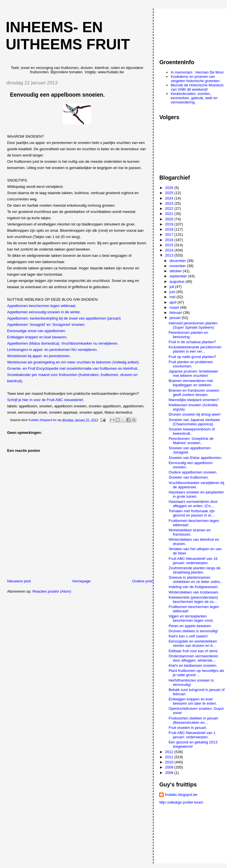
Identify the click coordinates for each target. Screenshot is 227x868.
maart (175, 307)
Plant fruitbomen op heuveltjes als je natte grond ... (196, 673)
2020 (170, 219)
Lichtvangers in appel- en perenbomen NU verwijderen (52, 350)
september (179, 276)
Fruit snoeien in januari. (188, 728)
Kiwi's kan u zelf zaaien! (188, 636)
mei (173, 297)
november (178, 266)
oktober (176, 271)
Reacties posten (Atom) (52, 591)
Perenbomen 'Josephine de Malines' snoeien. (191, 441)
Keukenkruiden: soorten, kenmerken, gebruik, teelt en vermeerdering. (194, 98)
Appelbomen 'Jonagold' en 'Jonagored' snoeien (46, 325)
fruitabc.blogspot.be (181, 795)
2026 (170, 188)
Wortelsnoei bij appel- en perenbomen (38, 356)
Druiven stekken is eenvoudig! (193, 631)
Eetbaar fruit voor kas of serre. (194, 651)
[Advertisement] (185, 31)
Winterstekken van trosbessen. (194, 592)
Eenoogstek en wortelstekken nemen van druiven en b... (193, 643)
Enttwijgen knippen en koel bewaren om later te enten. (193, 701)
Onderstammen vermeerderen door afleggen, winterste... (193, 658)
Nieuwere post (19, 581)
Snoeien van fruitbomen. (189, 477)
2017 (170, 234)
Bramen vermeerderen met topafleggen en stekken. (191, 383)
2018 (170, 229)
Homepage (81, 581)
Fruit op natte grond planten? (192, 357)
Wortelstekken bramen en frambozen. (190, 532)
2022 (170, 209)
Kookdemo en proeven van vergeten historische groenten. (196, 79)
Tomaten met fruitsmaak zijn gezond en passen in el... (192, 513)
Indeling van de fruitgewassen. (194, 587)
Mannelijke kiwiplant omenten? (194, 400)
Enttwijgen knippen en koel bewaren (37, 337)
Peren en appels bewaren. (190, 626)
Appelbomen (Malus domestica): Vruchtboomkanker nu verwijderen (62, 343)
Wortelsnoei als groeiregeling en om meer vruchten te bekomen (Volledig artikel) (73, 362)
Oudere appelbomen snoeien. (193, 472)
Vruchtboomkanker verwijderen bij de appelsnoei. (196, 485)
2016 (170, 240)
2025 (170, 193)
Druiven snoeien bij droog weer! (195, 414)
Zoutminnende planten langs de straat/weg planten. (195, 570)
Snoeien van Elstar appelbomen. (195, 458)
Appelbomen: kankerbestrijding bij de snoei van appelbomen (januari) (64, 318)
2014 (170, 250)
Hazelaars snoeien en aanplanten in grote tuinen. (196, 494)
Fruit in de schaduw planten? (192, 342)
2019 (170, 224)
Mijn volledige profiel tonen (181, 802)
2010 (170, 762)
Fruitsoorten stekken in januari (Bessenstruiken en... (193, 720)
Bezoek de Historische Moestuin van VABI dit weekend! (197, 87)
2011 (170, 757)
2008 (170, 773)
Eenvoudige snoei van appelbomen (36, 331)
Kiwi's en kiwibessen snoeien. (193, 665)
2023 (170, 203)
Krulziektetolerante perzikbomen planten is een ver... (195, 349)
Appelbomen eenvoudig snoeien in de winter (43, 312)
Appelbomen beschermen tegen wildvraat (41, 306)
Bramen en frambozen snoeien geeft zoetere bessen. (194, 393)
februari (176, 313)
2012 (170, 752)
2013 (170, 255)
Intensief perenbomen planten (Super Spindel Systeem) (193, 325)
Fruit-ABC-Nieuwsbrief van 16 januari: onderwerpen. (193, 561)
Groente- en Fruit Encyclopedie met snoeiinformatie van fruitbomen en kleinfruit (72, 368)
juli (172, 287)
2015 (170, 245)
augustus (177, 281)
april (173, 302)
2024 (170, 198)
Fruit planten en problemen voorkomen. (191, 364)
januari (176, 318)
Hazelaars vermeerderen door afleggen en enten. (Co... (193, 504)
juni (173, 292)
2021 (170, 214)
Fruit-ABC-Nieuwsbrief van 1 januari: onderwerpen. (192, 735)
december (178, 261)
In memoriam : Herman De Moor (197, 72)
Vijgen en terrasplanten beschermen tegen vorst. (191, 618)
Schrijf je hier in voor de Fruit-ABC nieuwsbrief (45, 400)
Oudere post (142, 581)
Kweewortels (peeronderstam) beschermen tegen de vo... (193, 599)
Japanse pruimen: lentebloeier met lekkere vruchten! (193, 373)
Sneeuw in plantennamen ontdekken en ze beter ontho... (196, 580)
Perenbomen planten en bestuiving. (188, 335)
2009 (170, 767)
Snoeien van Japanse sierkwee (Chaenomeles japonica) (194, 422)
